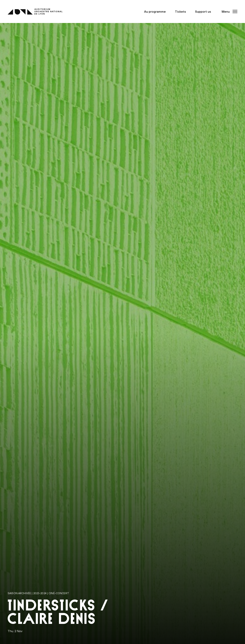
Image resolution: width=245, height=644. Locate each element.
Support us (205, 11)
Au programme (156, 11)
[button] (228, 11)
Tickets (182, 11)
